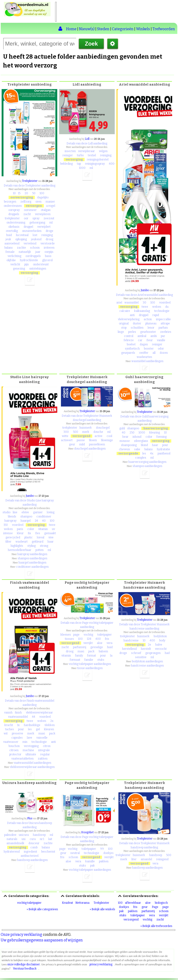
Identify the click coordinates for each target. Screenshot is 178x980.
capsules (17, 738)
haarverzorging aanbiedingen (147, 462)
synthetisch (132, 349)
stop (124, 328)
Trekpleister (30, 181)
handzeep (39, 835)
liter (134, 859)
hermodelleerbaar (20, 550)
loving (51, 512)
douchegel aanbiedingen (90, 449)
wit (6, 733)
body (162, 640)
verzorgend (81, 436)
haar (51, 542)
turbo (80, 155)
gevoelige (97, 647)
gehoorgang (37, 223)
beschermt (48, 852)
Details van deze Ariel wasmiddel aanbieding (144, 295)
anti (132, 315)
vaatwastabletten (22, 759)
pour (165, 445)
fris (107, 639)
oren (38, 202)
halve (159, 645)
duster (137, 323)
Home (71, 29)
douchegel (103, 428)
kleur (20, 533)
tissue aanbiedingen (90, 668)
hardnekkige (32, 725)
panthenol (164, 453)
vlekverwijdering (129, 319)
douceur (34, 843)
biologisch (161, 903)
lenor (151, 328)
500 (76, 432)
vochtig (88, 635)
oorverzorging (22, 197)
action (148, 319)
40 (44, 521)
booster (149, 349)
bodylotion (160, 636)
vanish (8, 713)
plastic (29, 537)
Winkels (143, 29)
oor (26, 218)
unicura (24, 835)
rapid (156, 315)
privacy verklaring (101, 964)
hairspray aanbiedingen (32, 554)
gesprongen (153, 653)
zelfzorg (26, 202)
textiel (92, 155)
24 (36, 521)
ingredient (30, 852)
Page (155, 907)
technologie (162, 311)
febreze (129, 340)
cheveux (124, 449)
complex (141, 458)
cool (109, 436)
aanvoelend (12, 243)
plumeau (151, 323)
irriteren (49, 248)
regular (45, 754)
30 (145, 303)
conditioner (44, 517)
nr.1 (42, 839)
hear (125, 437)
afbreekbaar (133, 903)
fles (38, 533)
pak (92, 866)
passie (81, 440)
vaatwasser (11, 742)
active (99, 436)
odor (161, 349)
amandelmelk (15, 843)
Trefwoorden (164, 29)
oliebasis (14, 227)
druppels (14, 214)
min (25, 742)
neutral (75, 853)
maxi (42, 733)
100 (42, 193)
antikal (142, 336)
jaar (38, 252)
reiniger (68, 155)
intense (8, 533)
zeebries (166, 332)
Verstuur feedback (25, 969)
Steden (103, 29)
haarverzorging (156, 428)
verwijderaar (86, 151)
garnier (38, 512)
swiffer (144, 353)
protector (15, 754)
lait (50, 839)
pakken (104, 861)
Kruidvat (67, 903)
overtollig (12, 231)
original (124, 323)
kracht (9, 725)
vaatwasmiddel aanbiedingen (32, 763)
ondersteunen (13, 206)
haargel (26, 521)
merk (86, 432)
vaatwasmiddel (18, 717)
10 (14, 193)
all (154, 353)
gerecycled (13, 537)
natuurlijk (25, 252)
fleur (150, 340)
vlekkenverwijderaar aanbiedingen (32, 767)
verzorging (29, 273)
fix (29, 533)
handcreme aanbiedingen (147, 666)
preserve (17, 733)
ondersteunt (41, 264)
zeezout (49, 218)
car (140, 340)
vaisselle (42, 738)
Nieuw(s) (87, 29)
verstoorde (48, 243)
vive (51, 537)
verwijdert (44, 227)
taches (10, 729)
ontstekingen (38, 269)
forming (162, 437)
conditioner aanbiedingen (32, 567)
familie (89, 660)
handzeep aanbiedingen (32, 860)
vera (110, 643)
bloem (93, 440)
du (167, 307)
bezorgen (10, 202)
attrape (165, 323)
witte (65, 436)
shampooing (129, 445)
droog (49, 239)
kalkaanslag (142, 311)
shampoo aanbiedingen (32, 558)
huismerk (86, 428)
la (111, 656)
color (31, 529)
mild (82, 444)
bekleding (67, 164)
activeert (67, 440)
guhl (122, 428)
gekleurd (38, 542)
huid (9, 235)
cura (33, 839)
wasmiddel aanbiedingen (147, 361)
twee (145, 307)
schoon (35, 248)
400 (98, 639)
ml (51, 223)
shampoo (26, 517)
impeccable (163, 319)
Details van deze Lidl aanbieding (87, 143)
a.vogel (51, 206)
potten (40, 550)
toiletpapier (105, 635)
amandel (146, 859)
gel (38, 729)
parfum (163, 328)
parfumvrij (80, 647)
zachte (21, 248)
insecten (70, 151)
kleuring (155, 433)
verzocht (161, 649)
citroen (14, 750)
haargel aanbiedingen (32, 563)
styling (32, 546)
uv (53, 529)
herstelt (146, 649)
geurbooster (148, 332)
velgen (103, 151)
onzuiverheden (32, 231)
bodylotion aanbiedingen (147, 661)
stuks (101, 660)
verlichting (14, 256)
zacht (27, 214)
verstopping (31, 746)
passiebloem (97, 444)
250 (132, 433)
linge (121, 332)
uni (24, 839)
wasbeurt (22, 542)
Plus (30, 818)
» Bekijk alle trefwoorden (156, 926)
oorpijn (49, 252)
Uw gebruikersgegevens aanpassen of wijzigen (42, 940)
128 (89, 639)
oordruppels (33, 256)
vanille (161, 340)
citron (47, 746)
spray (36, 218)
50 (34, 193)
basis (48, 256)
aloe (100, 643)
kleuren (49, 729)
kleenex (66, 635)
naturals (12, 839)
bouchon (14, 746)
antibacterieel (30, 856)
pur (163, 336)
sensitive (141, 657)
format (92, 656)
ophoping (21, 239)
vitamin (43, 529)
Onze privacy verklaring (21, 935)
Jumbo (145, 290)
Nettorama (82, 903)
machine (28, 750)
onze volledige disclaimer (24, 964)
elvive (25, 512)
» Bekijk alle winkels (102, 909)
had (167, 653)
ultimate (31, 754)
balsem (103, 651)
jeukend (36, 239)
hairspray (10, 521)
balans (9, 248)
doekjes (108, 853)
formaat (75, 660)
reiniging (47, 235)
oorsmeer (30, 210)
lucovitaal (22, 235)
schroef (136, 653)
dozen (164, 353)
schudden (137, 328)
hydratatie (164, 449)
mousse (125, 441)
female (10, 252)
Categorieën (123, 29)
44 (34, 717)
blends (12, 517)
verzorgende (128, 453)
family (79, 656)
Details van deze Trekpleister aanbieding (30, 186)
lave (30, 738)
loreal (41, 537)
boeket (131, 344)
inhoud (137, 437)
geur (72, 444)
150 (6, 525)
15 (19, 193)
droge (49, 231)
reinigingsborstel (98, 160)
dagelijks (43, 197)
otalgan (46, 210)
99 (102, 849)
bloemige (107, 440)
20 (26, 193)
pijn (27, 264)
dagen (144, 344)
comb (34, 847)
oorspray (14, 210)
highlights (17, 546)
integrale (44, 750)
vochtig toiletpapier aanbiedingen (90, 664)
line (15, 512)
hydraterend (12, 852)
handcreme (131, 640)
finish (18, 713)
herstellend (129, 649)
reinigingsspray (95, 164)
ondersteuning (16, 223)
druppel (28, 227)
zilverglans (141, 441)
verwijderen (43, 214)
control (129, 336)
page (76, 635)
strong (44, 546)
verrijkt (88, 643)
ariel (119, 303)
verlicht (15, 264)
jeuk (8, 239)
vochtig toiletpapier (29, 903)
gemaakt (50, 533)
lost (35, 235)
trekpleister (12, 218)
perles (132, 332)
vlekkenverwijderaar (39, 713)
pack (52, 733)
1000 (142, 433)
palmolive (10, 835)
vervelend (30, 243)
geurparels (128, 353)
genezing (19, 269)
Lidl (87, 139)
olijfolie (11, 260)
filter (8, 542)
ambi (154, 336)
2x (52, 721)
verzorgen (34, 206)
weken (157, 307)
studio (6, 512)
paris (20, 529)
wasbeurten (144, 357)
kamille (90, 861)
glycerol (47, 260)
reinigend (162, 859)
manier (50, 202)
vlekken (50, 725)
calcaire (125, 311)
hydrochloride (29, 260)
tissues (69, 639)
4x (152, 453)
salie (137, 449)
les (144, 453)
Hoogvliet (87, 832)
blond (144, 445)
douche (98, 432)
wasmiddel (132, 303)
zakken (43, 759)
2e (149, 645)
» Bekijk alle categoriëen (42, 909)
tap (79, 164)
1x (18, 725)
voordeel (165, 303)
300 (66, 432)
